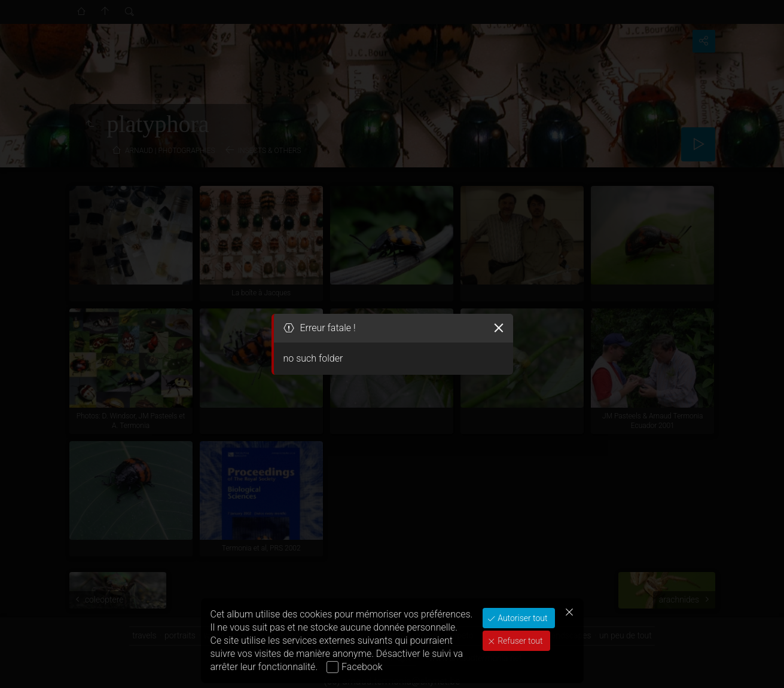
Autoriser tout (522, 618)
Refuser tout (519, 641)
